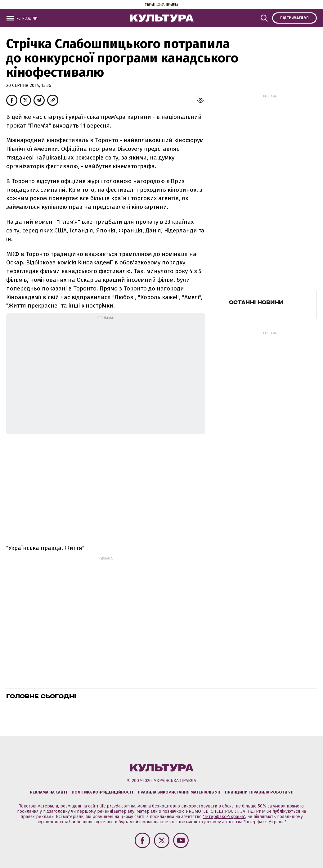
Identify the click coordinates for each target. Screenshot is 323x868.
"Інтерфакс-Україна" (224, 817)
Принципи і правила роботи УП (259, 792)
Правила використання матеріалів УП (179, 792)
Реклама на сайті (48, 792)
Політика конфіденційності (102, 792)
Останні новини (256, 302)
